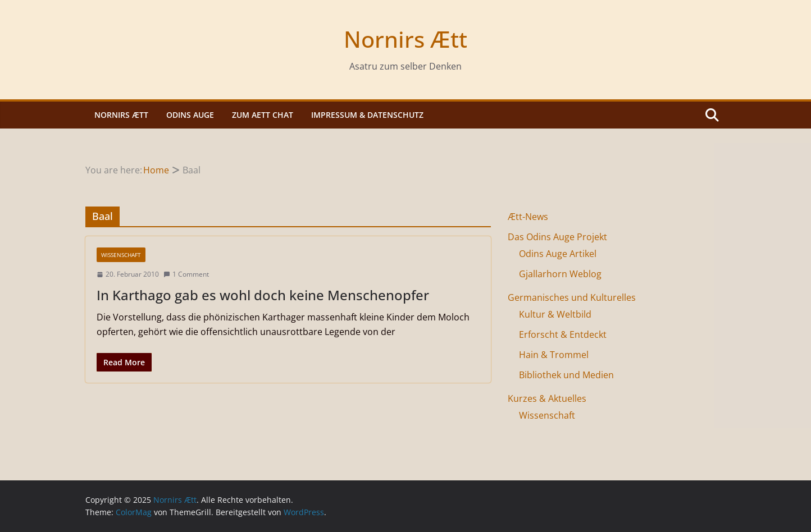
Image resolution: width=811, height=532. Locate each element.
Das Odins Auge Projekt (557, 237)
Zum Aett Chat (263, 115)
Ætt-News (528, 217)
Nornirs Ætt (405, 39)
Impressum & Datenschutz (367, 115)
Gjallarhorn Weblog (560, 274)
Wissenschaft (121, 255)
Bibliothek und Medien (566, 375)
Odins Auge (190, 115)
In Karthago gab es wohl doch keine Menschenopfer (263, 295)
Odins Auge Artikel (558, 254)
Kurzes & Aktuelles (547, 398)
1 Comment (186, 274)
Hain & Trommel (554, 355)
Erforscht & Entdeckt (563, 334)
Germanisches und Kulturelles (572, 297)
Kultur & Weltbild (555, 314)
